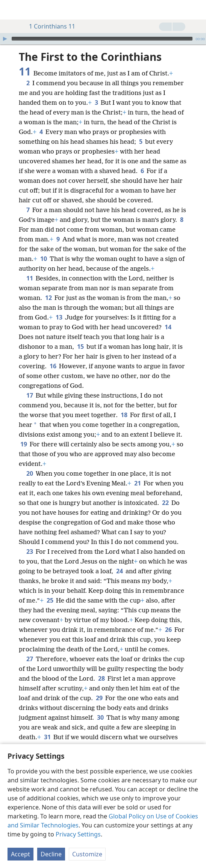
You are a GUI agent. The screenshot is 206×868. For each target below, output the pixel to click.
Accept (20, 854)
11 (30, 278)
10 (43, 259)
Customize (87, 854)
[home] (11, 10)
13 (59, 317)
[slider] (102, 39)
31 (47, 737)
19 (23, 444)
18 (124, 415)
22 (165, 503)
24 (119, 571)
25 (50, 600)
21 (137, 483)
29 (99, 698)
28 (101, 678)
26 (168, 630)
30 (100, 717)
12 (48, 298)
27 (30, 659)
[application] (103, 39)
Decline (51, 854)
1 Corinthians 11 (48, 26)
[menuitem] (11, 10)
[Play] (5, 39)
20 (30, 473)
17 (30, 395)
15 (80, 347)
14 (168, 327)
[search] (197, 10)
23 (30, 552)
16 (53, 366)
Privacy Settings (78, 834)
